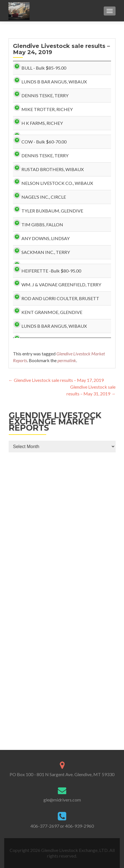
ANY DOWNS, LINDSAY (30, 423)
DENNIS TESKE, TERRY (32, 127)
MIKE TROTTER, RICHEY (27, 163)
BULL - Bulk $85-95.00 (33, 72)
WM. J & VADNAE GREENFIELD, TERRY (30, 505)
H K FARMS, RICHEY (28, 191)
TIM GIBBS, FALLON (28, 391)
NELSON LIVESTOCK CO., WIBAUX (33, 309)
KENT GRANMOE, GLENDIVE (28, 583)
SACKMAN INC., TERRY (33, 446)
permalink (67, 658)
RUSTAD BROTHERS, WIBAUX (28, 277)
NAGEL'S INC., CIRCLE (30, 337)
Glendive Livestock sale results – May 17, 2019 (56, 678)
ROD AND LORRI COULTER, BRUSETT (26, 546)
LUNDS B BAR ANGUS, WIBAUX (30, 100)
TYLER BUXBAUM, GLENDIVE (28, 364)
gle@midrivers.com (62, 800)
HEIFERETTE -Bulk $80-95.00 (31, 474)
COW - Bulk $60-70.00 (28, 218)
